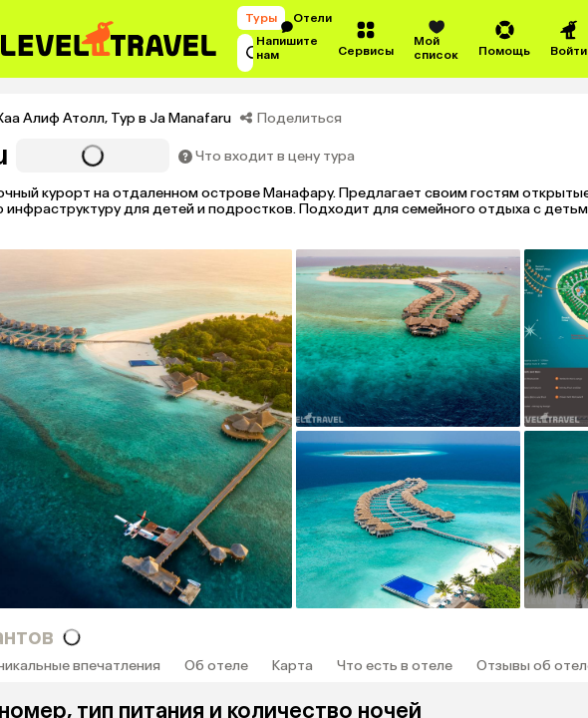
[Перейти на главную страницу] (110, 39)
